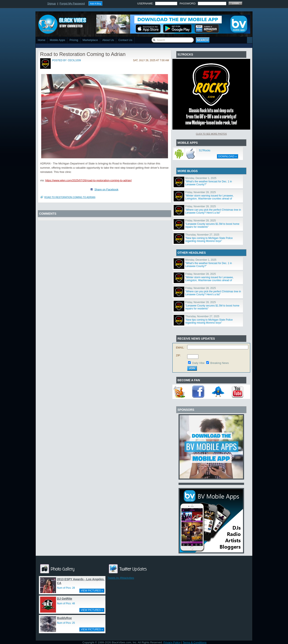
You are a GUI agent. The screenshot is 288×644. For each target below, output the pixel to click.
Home (42, 40)
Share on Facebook (106, 189)
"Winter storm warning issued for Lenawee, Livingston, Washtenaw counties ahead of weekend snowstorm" (209, 199)
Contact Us (125, 40)
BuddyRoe (64, 618)
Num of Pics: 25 (66, 623)
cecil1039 (74, 60)
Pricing (74, 40)
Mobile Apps (57, 40)
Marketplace (90, 40)
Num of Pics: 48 (66, 603)
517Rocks (205, 150)
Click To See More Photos (211, 134)
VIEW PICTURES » (92, 591)
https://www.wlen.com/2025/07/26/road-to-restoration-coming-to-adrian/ (89, 180)
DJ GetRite (65, 599)
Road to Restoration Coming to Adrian (70, 197)
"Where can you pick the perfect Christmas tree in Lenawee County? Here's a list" (213, 211)
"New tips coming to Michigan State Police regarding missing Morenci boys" (209, 240)
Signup (52, 3)
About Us (108, 40)
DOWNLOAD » (227, 156)
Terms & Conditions (195, 642)
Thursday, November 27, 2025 (202, 235)
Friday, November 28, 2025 (201, 192)
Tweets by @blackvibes (121, 578)
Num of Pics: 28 (66, 588)
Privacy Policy (172, 642)
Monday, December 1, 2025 (201, 178)
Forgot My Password (72, 3)
